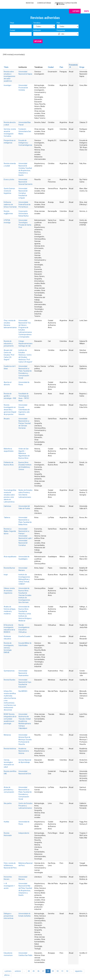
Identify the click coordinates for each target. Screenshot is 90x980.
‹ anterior (18, 971)
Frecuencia (61, 30)
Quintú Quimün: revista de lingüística (9, 191)
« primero (8, 971)
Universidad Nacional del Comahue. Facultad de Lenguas (23, 193)
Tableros (7, 517)
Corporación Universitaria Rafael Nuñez (24, 214)
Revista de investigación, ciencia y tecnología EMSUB (9, 648)
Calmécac (7, 506)
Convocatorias (44, 3)
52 (67, 971)
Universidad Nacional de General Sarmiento (25, 182)
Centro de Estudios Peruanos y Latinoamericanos (25, 806)
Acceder (61, 4)
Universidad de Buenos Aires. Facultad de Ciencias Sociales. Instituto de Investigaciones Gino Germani (25, 595)
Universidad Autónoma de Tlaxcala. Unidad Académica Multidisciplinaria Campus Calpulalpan (25, 721)
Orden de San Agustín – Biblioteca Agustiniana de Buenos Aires (24, 453)
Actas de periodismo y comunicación (9, 790)
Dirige (82, 67)
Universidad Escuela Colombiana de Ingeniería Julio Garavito (24, 410)
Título (12, 23)
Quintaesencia (9, 671)
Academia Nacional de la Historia (24, 751)
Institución (37, 30)
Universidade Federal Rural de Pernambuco (24, 205)
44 (29, 971)
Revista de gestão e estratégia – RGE (10, 396)
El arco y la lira (9, 179)
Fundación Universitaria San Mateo (25, 131)
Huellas (6, 822)
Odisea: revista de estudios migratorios (9, 591)
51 (62, 971)
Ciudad (12, 30)
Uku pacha (8, 803)
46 (38, 971)
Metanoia (7, 735)
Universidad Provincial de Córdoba (23, 88)
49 (53, 971)
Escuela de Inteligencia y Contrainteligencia (25, 143)
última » (7, 975)
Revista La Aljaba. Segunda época (10, 531)
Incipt (6, 575)
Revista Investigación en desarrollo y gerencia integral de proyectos (10, 410)
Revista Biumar (9, 568)
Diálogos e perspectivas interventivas (9, 916)
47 (43, 971)
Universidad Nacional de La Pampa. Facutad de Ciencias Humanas (25, 423)
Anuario (7, 419)
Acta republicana (10, 557)
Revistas (30, 3)
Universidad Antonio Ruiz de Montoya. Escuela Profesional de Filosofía (25, 740)
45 (34, 971)
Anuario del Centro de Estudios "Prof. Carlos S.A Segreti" (9, 355)
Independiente (24, 833)
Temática (37, 23)
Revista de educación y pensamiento (9, 344)
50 (58, 971)
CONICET (22, 584)
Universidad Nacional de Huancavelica (23, 673)
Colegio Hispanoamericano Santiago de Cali (25, 344)
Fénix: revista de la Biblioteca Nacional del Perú (10, 865)
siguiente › (79, 971)
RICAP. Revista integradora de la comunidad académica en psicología (10, 719)
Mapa (86, 11)
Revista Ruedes (9, 680)
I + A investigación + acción (9, 886)
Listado (76, 11)
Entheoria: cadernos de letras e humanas (10, 205)
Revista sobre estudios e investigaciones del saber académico (9, 76)
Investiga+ (8, 85)
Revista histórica (10, 749)
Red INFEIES (23, 691)
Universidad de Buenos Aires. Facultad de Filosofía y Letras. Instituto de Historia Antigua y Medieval (25, 614)
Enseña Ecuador (24, 636)
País (58, 23)
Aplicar (38, 41)
